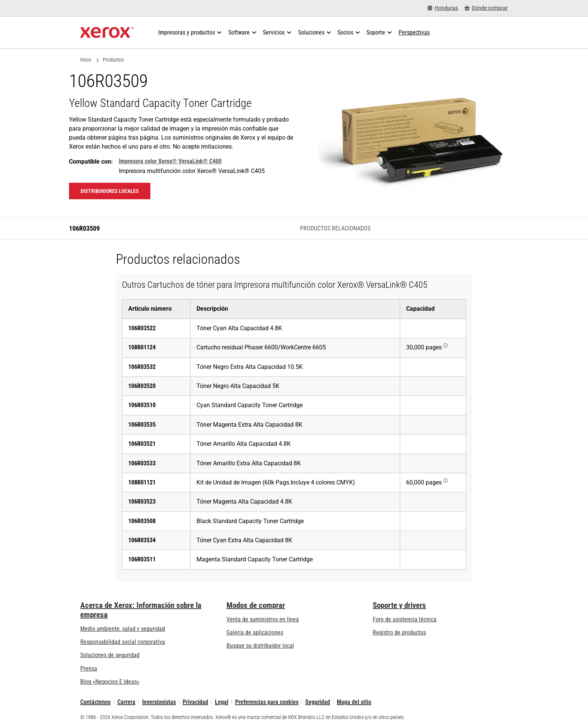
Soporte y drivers (399, 605)
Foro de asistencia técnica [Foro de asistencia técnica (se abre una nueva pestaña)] (405, 619)
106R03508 (142, 521)
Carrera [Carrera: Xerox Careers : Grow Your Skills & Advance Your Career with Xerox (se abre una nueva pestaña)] (126, 702)
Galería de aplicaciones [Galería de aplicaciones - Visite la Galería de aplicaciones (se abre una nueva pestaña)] (255, 632)
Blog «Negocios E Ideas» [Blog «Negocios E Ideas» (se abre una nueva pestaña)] (110, 682)
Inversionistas (159, 702)
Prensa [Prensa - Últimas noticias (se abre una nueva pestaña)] (89, 669)
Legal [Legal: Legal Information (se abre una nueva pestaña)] (222, 702)
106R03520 (142, 386)
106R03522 (142, 328)
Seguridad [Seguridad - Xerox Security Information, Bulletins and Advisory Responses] (318, 702)
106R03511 (142, 559)
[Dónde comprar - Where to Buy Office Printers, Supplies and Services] (486, 8)
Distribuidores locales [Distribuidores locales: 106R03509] (110, 191)
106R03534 (142, 540)
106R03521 (142, 444)
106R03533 (142, 463)
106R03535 (142, 425)
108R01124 (142, 347)
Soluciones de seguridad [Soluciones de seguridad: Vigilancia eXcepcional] (110, 655)
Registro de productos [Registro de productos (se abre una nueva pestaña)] (399, 632)
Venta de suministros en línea (263, 619)
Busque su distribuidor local (260, 646)
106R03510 (142, 405)
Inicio (86, 60)
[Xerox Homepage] (107, 33)
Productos (113, 60)
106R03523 (142, 502)
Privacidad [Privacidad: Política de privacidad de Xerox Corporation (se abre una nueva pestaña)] (195, 702)
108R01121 (142, 482)
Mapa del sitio (354, 702)
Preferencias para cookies (267, 702)
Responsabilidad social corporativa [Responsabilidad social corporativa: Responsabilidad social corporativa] (123, 642)
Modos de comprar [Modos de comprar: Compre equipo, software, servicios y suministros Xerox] (256, 605)
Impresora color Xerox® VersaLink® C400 (170, 161)
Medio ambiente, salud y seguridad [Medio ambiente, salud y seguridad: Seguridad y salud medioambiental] (123, 629)
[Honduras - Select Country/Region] (443, 8)
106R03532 (142, 367)
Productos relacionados (335, 228)
